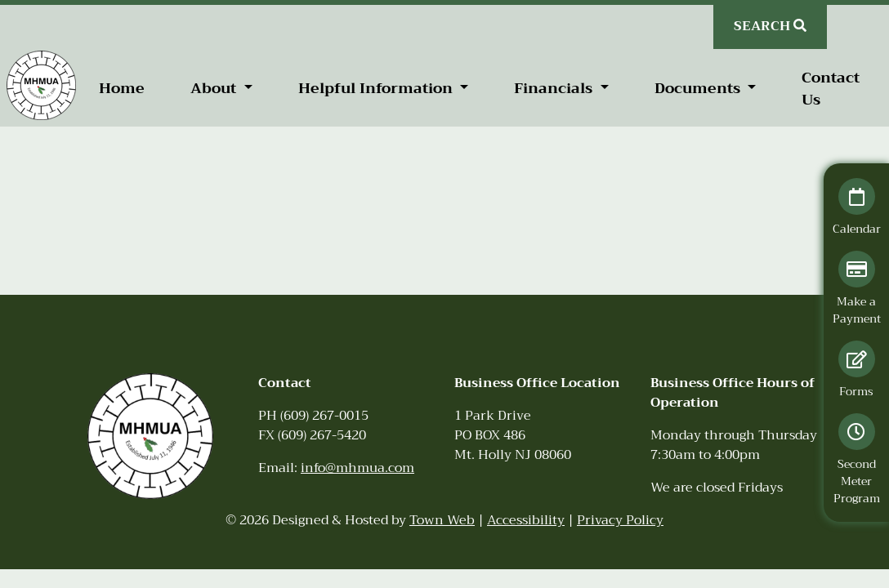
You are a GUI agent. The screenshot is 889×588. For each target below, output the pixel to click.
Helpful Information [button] (377, 88)
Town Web (442, 520)
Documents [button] (699, 88)
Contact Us (831, 89)
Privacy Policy (620, 520)
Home (122, 88)
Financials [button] (555, 88)
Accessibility (526, 520)
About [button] (215, 88)
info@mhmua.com (357, 468)
